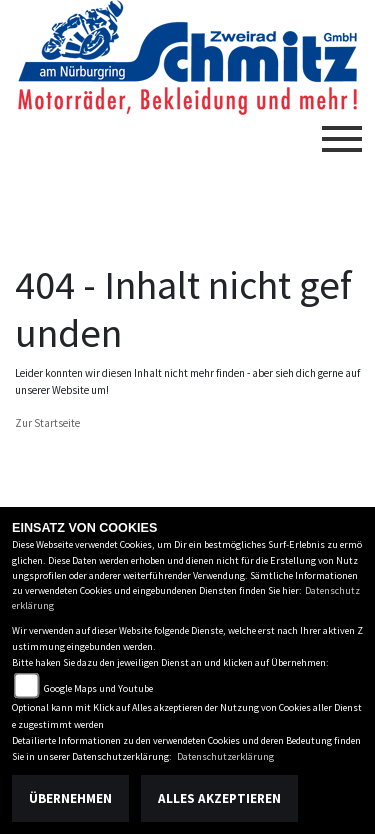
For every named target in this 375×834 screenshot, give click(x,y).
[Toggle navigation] (342, 131)
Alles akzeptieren (219, 798)
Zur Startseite (47, 423)
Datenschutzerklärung (225, 756)
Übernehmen (70, 798)
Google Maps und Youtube (98, 688)
